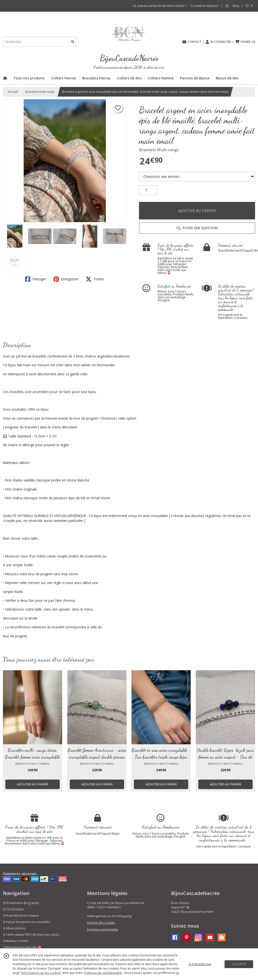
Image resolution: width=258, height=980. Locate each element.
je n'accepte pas (200, 964)
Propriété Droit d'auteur (21, 916)
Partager (36, 279)
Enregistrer (66, 279)
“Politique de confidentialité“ (103, 973)
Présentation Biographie (21, 903)
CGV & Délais (13, 909)
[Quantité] (148, 190)
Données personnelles (103, 929)
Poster (95, 279)
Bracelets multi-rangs (40, 92)
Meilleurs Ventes (15, 941)
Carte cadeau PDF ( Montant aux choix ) (31, 935)
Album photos (14, 928)
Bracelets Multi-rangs (159, 150)
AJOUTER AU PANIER (197, 211)
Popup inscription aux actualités (26, 922)
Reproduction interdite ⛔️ (22, 947)
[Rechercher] (73, 42)
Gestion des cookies (101, 923)
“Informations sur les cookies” (41, 973)
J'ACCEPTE (239, 964)
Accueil (13, 92)
